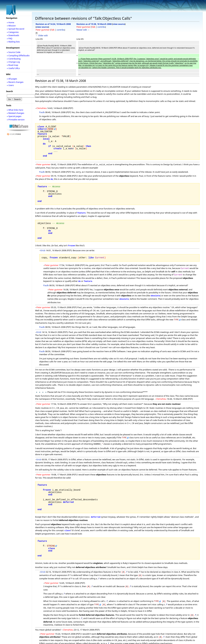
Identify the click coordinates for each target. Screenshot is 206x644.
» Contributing (14, 59)
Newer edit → (83, 30)
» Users (10, 85)
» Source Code (14, 52)
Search (9, 91)
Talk (53, 30)
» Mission (11, 26)
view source (42, 27)
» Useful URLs (13, 68)
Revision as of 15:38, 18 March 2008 (94, 24)
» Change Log (13, 62)
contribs (61, 30)
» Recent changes (15, 82)
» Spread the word (16, 29)
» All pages (12, 79)
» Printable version (16, 120)
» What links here (15, 110)
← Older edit (42, 35)
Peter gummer (43, 30)
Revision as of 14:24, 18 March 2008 (53, 24)
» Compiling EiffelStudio (18, 55)
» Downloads (13, 35)
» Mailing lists (13, 42)
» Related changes (16, 113)
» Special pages (14, 116)
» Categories (13, 32)
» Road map (12, 65)
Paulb (42, 112)
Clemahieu (42, 108)
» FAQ (10, 38)
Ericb (43, 249)
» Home (10, 22)
